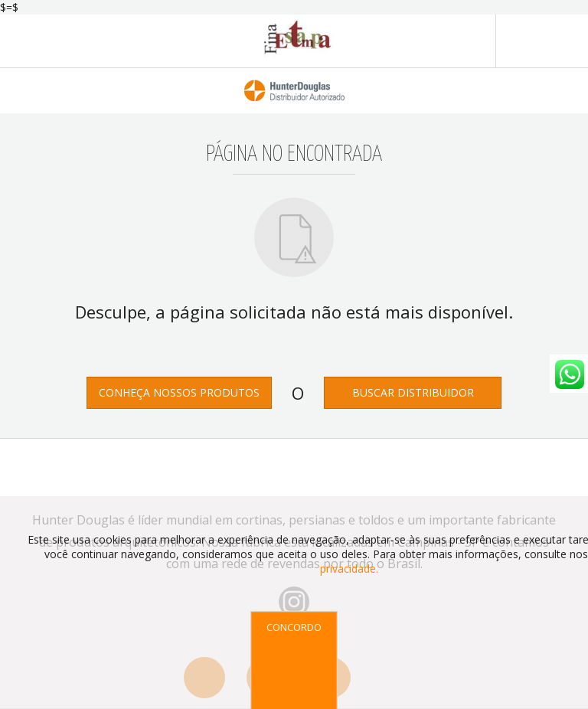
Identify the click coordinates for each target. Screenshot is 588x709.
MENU (542, 41)
